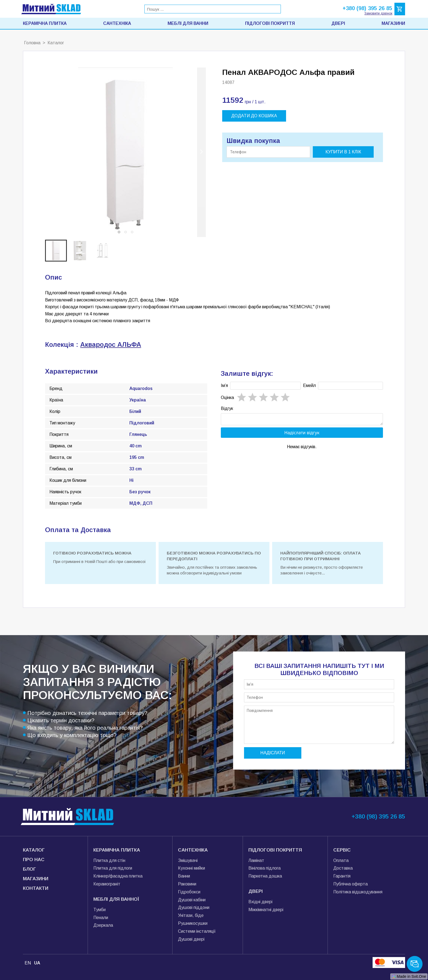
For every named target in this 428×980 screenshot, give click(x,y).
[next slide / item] (201, 152)
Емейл (309, 385)
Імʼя (224, 385)
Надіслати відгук (302, 434)
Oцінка (227, 397)
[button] (119, 232)
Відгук (227, 408)
